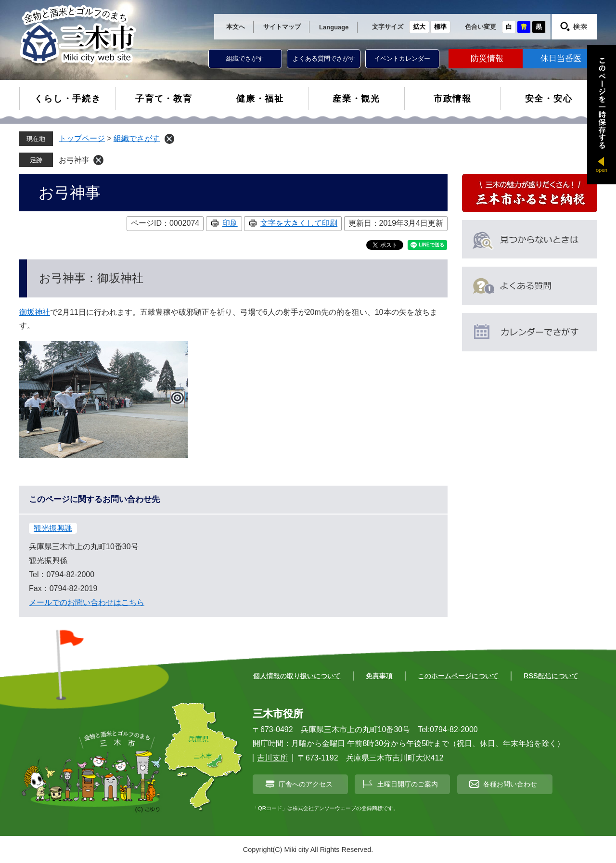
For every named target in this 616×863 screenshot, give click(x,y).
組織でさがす (245, 58)
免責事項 (379, 676)
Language (334, 27)
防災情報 (487, 58)
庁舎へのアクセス (306, 784)
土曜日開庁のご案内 (408, 784)
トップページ (82, 138)
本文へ (236, 27)
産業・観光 (356, 99)
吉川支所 (272, 758)
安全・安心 (549, 99)
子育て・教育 (164, 99)
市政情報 (453, 99)
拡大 (419, 27)
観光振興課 (53, 528)
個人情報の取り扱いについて (297, 676)
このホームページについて (458, 676)
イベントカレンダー (402, 58)
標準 (440, 27)
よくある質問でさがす (324, 58)
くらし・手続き (68, 99)
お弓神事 (74, 160)
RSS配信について (551, 676)
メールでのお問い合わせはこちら (87, 602)
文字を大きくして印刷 (299, 223)
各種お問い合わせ (510, 784)
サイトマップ (282, 27)
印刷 (230, 223)
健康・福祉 (260, 99)
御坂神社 (35, 312)
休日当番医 (561, 58)
